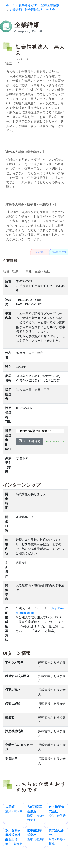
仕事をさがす (28, 5)
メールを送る (30, 441)
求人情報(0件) (59, 252)
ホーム (10, 5)
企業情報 (40, 252)
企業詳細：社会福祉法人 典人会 (32, 10)
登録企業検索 (50, 5)
